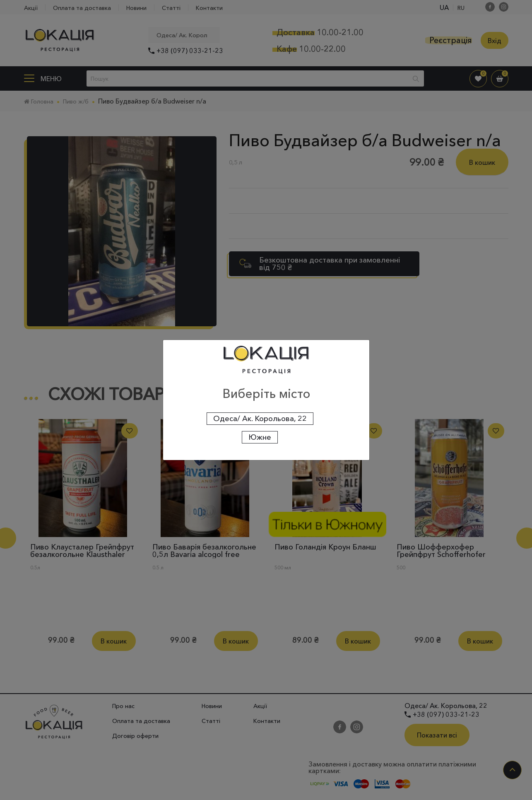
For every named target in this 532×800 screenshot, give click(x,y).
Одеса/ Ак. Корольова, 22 (260, 419)
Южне (260, 437)
